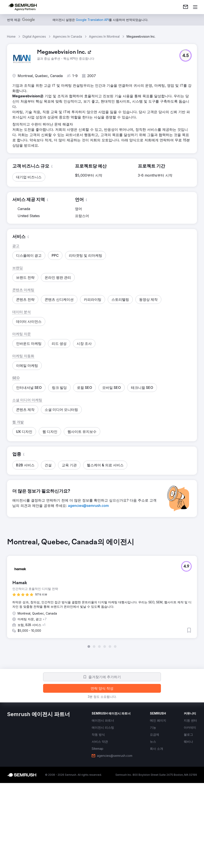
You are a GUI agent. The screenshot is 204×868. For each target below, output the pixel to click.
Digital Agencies (34, 36)
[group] (102, 593)
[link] (186, 7)
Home (11, 36)
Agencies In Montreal (104, 36)
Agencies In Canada (67, 36)
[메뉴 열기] (195, 7)
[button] (186, 55)
